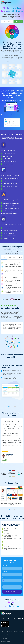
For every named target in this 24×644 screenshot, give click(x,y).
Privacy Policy (4, 638)
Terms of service (5, 635)
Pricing (2, 618)
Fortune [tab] (20, 257)
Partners (8, 618)
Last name (12, 573)
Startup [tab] (4, 257)
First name (12, 567)
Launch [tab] (9, 257)
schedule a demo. (12, 606)
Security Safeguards (6, 642)
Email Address (12, 586)
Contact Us (20, 618)
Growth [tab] (15, 257)
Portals (14, 618)
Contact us (12, 602)
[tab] (9, 406)
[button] (4, 581)
